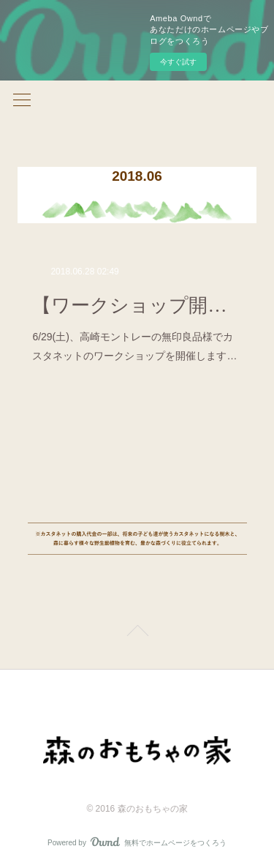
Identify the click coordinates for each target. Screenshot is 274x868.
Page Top (137, 633)
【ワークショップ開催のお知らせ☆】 (137, 306)
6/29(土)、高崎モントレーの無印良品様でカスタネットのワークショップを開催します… (134, 346)
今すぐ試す (178, 62)
